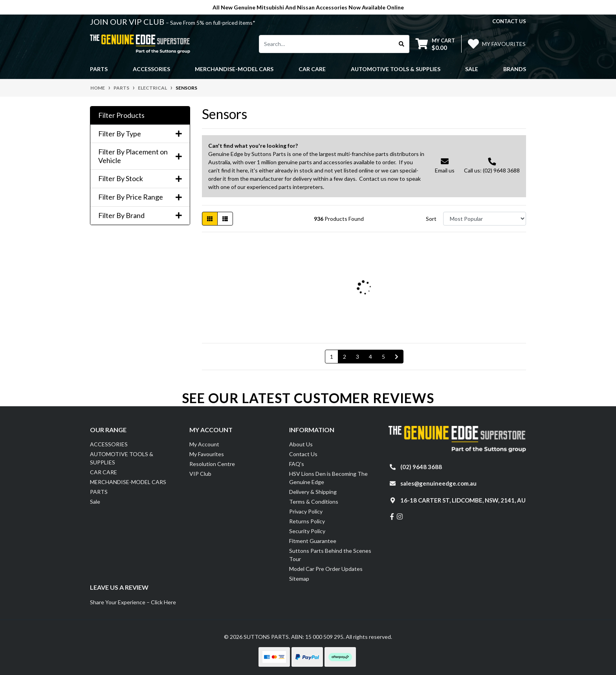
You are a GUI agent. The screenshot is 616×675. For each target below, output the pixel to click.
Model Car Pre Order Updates (326, 569)
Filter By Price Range (140, 197)
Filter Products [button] (121, 115)
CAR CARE (104, 472)
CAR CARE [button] (312, 69)
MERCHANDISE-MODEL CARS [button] (234, 69)
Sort (431, 219)
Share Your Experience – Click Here (133, 602)
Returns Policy (307, 521)
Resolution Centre (212, 464)
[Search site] (402, 44)
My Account (204, 444)
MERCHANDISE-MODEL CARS (128, 482)
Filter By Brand (140, 216)
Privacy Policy (306, 511)
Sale (472, 69)
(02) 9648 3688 (421, 467)
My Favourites (207, 454)
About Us (301, 444)
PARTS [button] (99, 69)
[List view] (225, 219)
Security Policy (307, 531)
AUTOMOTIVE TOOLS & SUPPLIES (122, 458)
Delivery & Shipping (313, 492)
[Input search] (327, 44)
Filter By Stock (140, 179)
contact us (509, 21)
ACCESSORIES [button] (151, 69)
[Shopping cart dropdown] (435, 44)
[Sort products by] (485, 219)
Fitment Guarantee (313, 541)
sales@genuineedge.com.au (438, 483)
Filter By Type (140, 134)
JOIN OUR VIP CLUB (128, 22)
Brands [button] (515, 69)
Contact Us (303, 454)
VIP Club (200, 474)
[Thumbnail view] (210, 219)
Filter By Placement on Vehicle (140, 156)
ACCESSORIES (109, 444)
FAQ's (297, 464)
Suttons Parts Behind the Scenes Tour (330, 555)
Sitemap (299, 579)
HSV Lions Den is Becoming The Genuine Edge (328, 478)
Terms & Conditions (314, 502)
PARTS (99, 492)
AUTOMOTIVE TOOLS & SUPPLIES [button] (396, 69)
